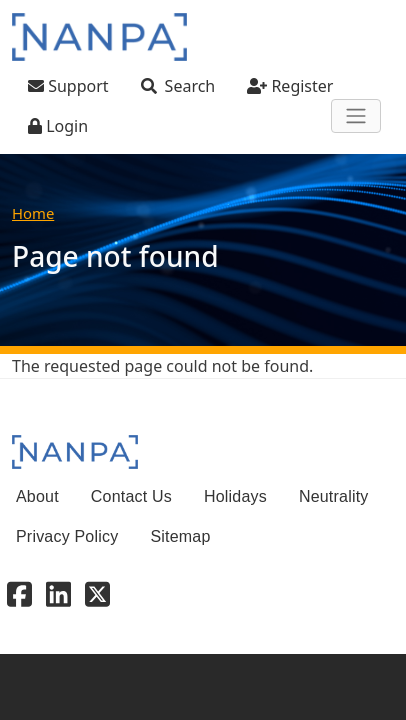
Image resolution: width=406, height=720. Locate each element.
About (37, 496)
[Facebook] (19, 593)
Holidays (235, 496)
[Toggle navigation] (356, 116)
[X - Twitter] (97, 593)
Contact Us (131, 496)
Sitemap (180, 536)
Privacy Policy (67, 536)
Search (190, 86)
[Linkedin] (58, 593)
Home (33, 213)
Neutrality (334, 496)
